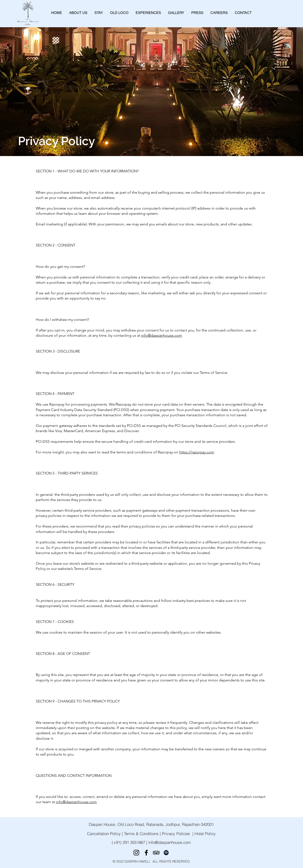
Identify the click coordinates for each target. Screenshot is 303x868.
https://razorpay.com (197, 452)
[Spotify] (166, 853)
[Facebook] (146, 853)
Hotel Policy (205, 834)
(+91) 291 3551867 (129, 842)
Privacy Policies (176, 834)
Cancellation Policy (104, 834)
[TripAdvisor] (156, 853)
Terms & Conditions (141, 834)
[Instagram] (136, 853)
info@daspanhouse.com (162, 335)
